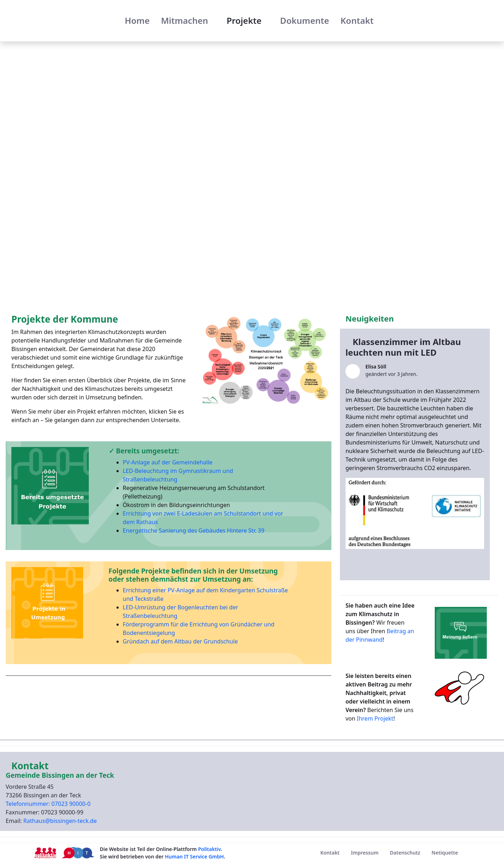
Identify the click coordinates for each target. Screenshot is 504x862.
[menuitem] (137, 21)
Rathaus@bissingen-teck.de (60, 821)
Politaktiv (210, 849)
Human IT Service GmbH (194, 856)
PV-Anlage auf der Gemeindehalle (168, 462)
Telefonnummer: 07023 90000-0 (48, 804)
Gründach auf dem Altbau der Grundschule (180, 641)
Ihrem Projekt (374, 718)
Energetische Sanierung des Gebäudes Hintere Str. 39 (194, 530)
